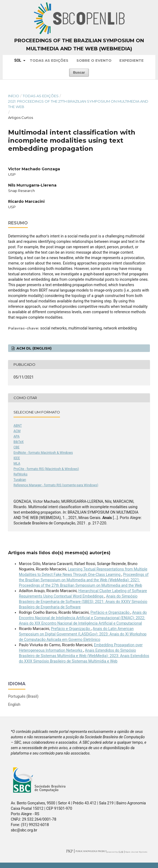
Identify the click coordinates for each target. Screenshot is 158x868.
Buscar (79, 72)
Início (14, 96)
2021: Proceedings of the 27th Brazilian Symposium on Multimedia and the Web (78, 104)
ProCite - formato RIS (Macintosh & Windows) (46, 469)
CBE (16, 447)
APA (16, 436)
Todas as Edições (49, 60)
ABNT (18, 426)
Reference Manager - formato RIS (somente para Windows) (56, 485)
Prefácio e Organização (110, 612)
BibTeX (19, 442)
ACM (17, 431)
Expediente (132, 60)
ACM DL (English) (33, 348)
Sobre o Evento (94, 60)
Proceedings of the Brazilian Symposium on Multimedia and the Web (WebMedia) (79, 45)
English (14, 704)
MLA (17, 464)
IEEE (17, 458)
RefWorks (21, 474)
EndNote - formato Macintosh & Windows (43, 453)
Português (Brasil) (23, 696)
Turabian (20, 480)
